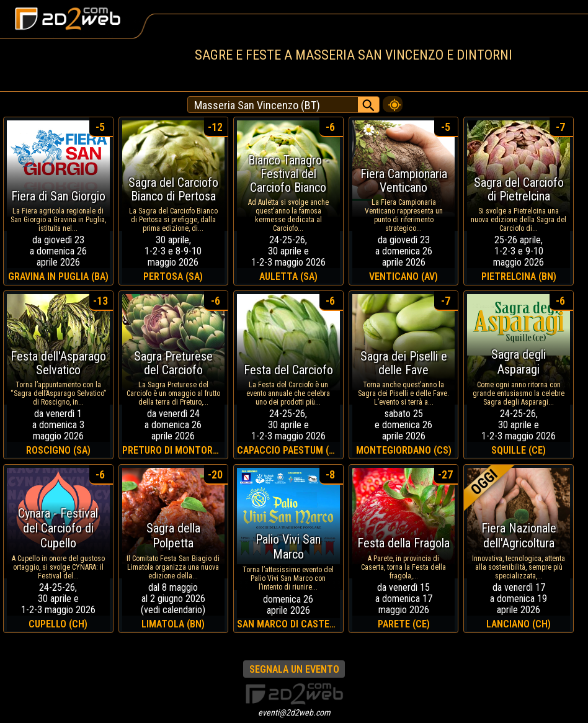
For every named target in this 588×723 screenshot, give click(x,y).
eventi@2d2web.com (294, 712)
